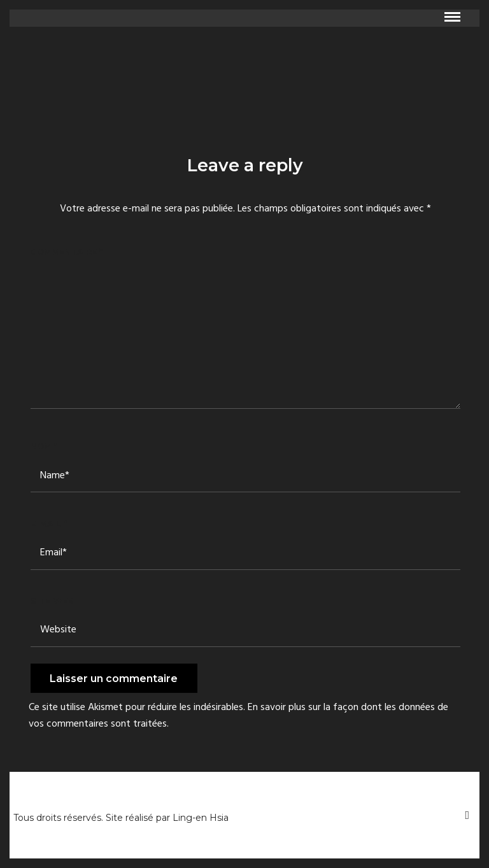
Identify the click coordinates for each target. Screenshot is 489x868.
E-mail (49, 523)
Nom (44, 446)
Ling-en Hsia (201, 818)
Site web (52, 601)
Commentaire (67, 252)
